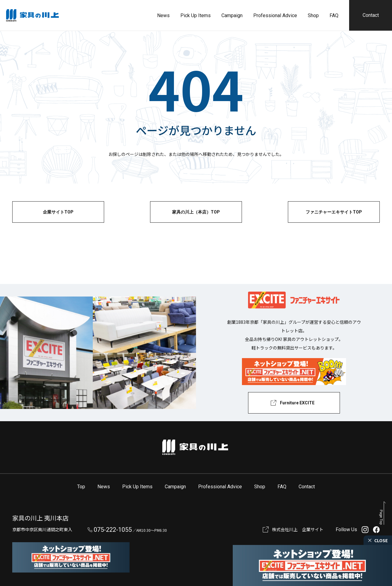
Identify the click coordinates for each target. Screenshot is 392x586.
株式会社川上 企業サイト (298, 529)
